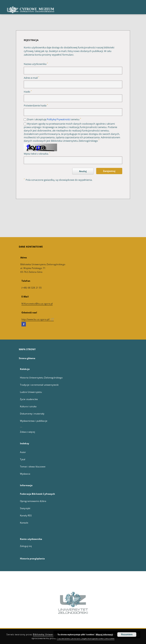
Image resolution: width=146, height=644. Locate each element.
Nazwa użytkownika (36, 64)
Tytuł (23, 459)
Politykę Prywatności (59, 119)
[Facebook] (24, 324)
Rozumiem (127, 635)
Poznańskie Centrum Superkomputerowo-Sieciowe (86, 638)
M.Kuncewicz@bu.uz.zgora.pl (37, 304)
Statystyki (25, 508)
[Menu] (142, 3)
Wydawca (25, 474)
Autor (23, 452)
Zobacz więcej (28, 432)
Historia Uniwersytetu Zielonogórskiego (41, 378)
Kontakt (24, 523)
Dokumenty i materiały (32, 414)
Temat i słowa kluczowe (33, 467)
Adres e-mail (31, 78)
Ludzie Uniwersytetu (31, 392)
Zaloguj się (26, 546)
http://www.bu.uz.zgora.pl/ (38, 319)
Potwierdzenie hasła (36, 106)
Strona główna (27, 358)
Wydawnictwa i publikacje (34, 421)
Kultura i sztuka (28, 406)
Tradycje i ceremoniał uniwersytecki (39, 385)
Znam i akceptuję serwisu (54, 119)
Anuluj (83, 171)
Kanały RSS (26, 515)
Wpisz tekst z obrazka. (37, 154)
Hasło (28, 92)
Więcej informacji (104, 635)
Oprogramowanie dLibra (33, 501)
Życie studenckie (29, 399)
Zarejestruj (109, 171)
